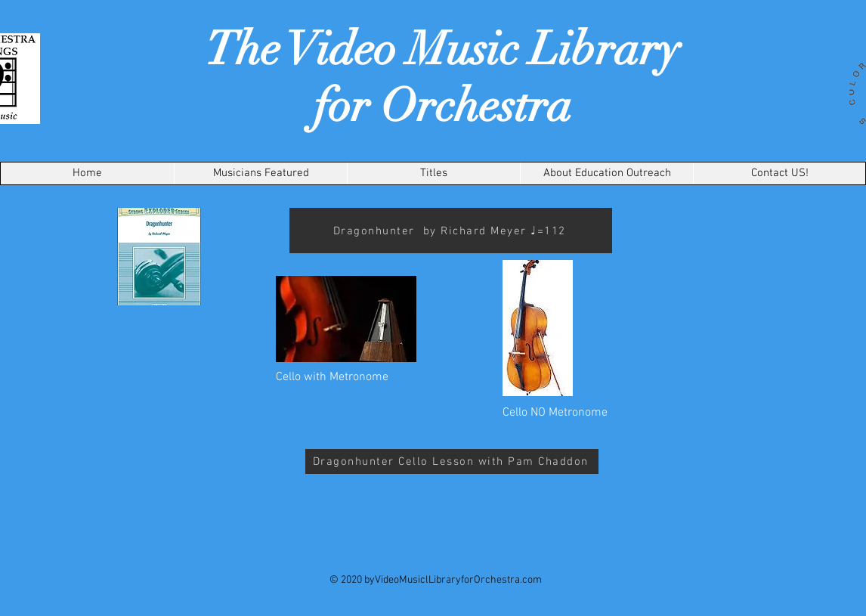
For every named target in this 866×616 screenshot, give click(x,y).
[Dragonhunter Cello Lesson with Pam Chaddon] (452, 461)
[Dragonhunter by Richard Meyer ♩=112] (451, 231)
